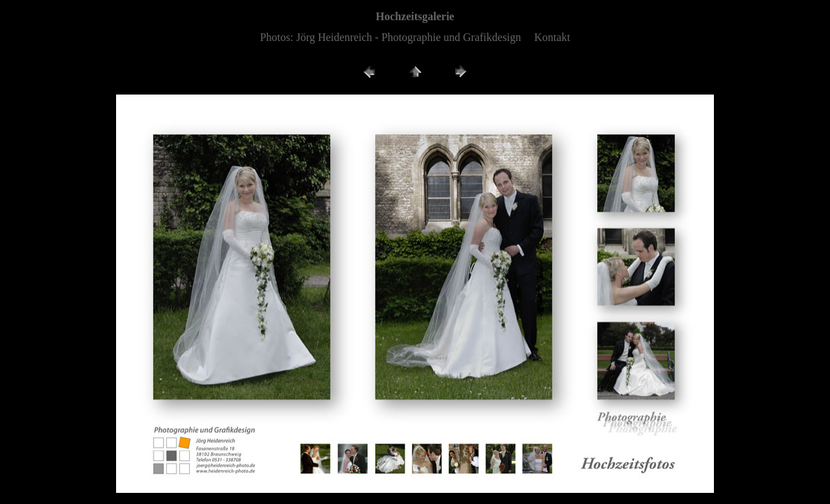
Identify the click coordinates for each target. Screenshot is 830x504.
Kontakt (553, 37)
